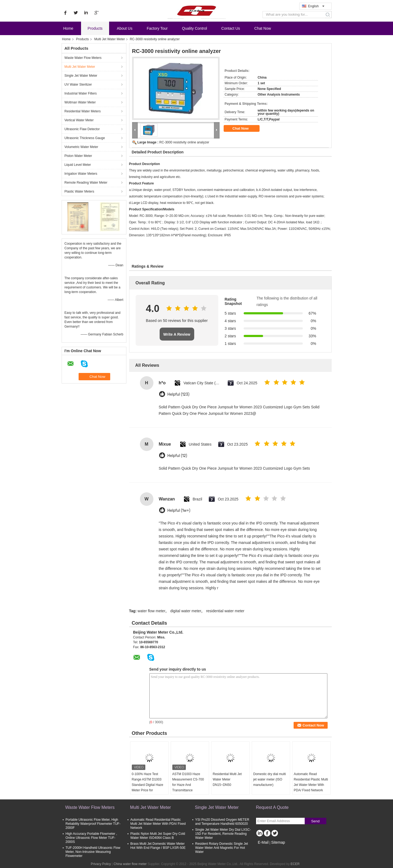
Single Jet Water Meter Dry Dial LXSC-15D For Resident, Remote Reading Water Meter (223, 834)
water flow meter (151, 611)
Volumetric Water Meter (81, 147)
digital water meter (186, 611)
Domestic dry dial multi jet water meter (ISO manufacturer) (270, 779)
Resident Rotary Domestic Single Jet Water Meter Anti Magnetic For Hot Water (222, 848)
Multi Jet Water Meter (110, 39)
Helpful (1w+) (179, 511)
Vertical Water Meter (79, 120)
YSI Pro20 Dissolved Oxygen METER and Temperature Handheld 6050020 (222, 822)
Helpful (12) (177, 456)
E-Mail (263, 842)
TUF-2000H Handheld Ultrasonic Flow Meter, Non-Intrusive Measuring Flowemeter (93, 852)
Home (68, 28)
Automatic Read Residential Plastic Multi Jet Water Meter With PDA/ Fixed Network (311, 782)
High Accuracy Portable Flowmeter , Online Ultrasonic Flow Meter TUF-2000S (91, 838)
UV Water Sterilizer (78, 85)
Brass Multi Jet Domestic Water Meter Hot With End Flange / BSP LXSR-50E (158, 846)
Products (95, 28)
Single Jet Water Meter (81, 76)
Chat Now (263, 28)
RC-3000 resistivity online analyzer (184, 142)
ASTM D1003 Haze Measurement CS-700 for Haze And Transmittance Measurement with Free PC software (189, 788)
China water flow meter (130, 864)
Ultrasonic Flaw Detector (82, 129)
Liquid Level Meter (78, 165)
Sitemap (278, 842)
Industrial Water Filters (81, 93)
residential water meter (225, 611)
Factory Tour (157, 28)
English (316, 6)
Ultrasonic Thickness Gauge (85, 138)
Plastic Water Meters (79, 191)
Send (315, 821)
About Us (125, 28)
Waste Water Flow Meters (83, 58)
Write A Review (177, 334)
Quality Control (195, 28)
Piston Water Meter (78, 156)
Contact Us (231, 28)
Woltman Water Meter (80, 102)
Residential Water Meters (83, 111)
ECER (295, 864)
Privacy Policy (101, 864)
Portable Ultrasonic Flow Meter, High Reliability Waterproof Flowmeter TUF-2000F (93, 824)
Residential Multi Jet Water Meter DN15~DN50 (227, 779)
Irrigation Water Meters (81, 174)
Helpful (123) (179, 394)
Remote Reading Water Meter (86, 183)
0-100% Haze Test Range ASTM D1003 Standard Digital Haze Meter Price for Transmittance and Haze (148, 788)
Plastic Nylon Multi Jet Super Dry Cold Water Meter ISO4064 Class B (158, 836)
